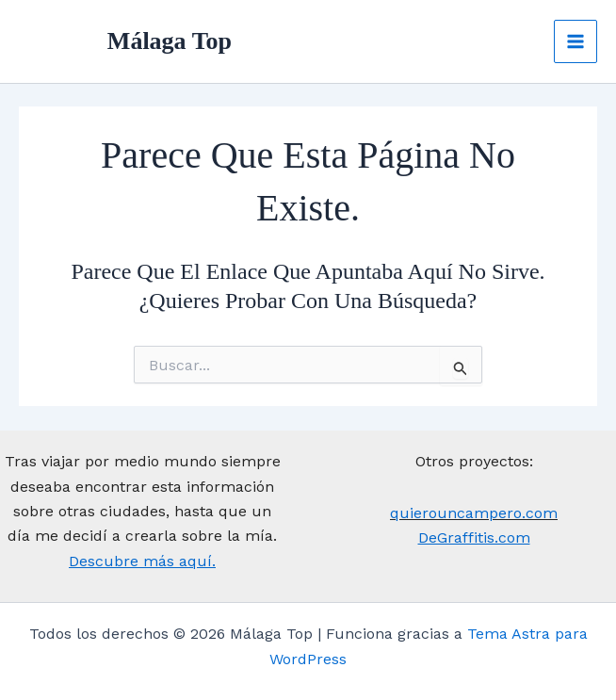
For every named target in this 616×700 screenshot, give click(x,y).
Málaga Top (172, 42)
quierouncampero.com (474, 513)
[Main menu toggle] (575, 42)
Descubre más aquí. (142, 561)
